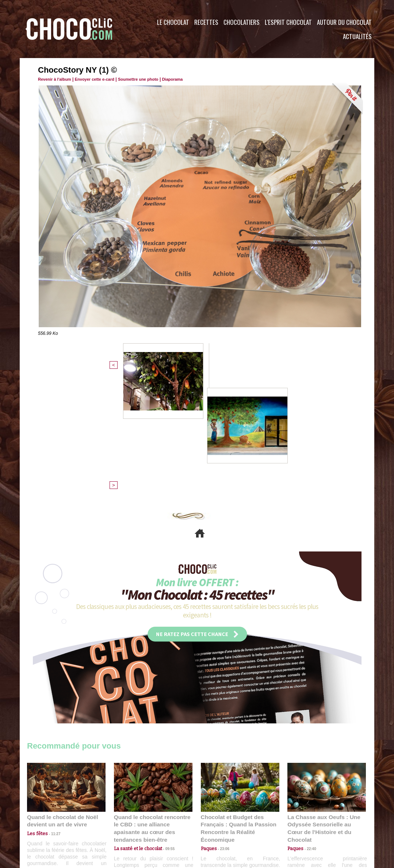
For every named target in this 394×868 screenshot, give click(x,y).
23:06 (222, 728)
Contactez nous (49, 824)
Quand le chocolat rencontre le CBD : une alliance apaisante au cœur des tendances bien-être (153, 705)
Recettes (206, 22)
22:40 (309, 721)
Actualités (357, 36)
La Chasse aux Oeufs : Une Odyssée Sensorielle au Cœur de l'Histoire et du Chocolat (324, 705)
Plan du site (217, 824)
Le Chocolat (173, 22)
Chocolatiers (242, 22)
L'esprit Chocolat (288, 22)
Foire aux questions (309, 824)
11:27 (51, 714)
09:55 (165, 721)
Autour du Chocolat (344, 22)
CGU (124, 824)
